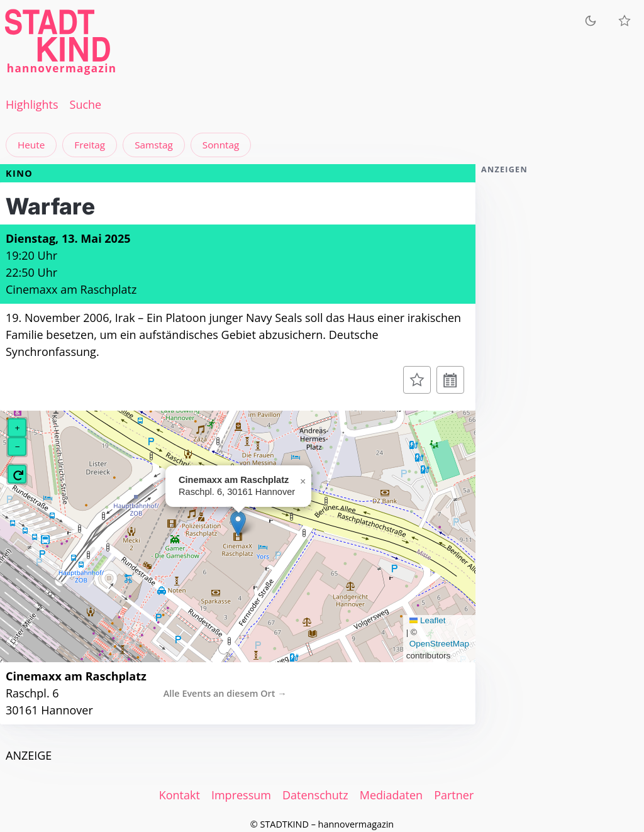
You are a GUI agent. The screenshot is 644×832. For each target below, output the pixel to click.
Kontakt (180, 795)
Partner (454, 795)
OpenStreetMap (439, 644)
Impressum (241, 795)
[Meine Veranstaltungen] (625, 21)
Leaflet (428, 620)
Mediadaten (391, 795)
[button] (238, 524)
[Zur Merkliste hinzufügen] (417, 380)
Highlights (32, 104)
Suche (86, 104)
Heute (31, 145)
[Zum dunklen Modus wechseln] (591, 20)
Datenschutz (315, 795)
